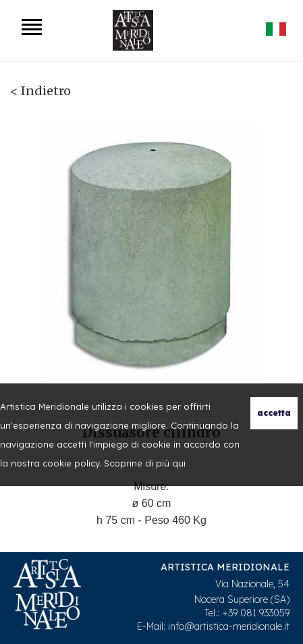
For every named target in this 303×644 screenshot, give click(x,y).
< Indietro (40, 91)
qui (179, 463)
